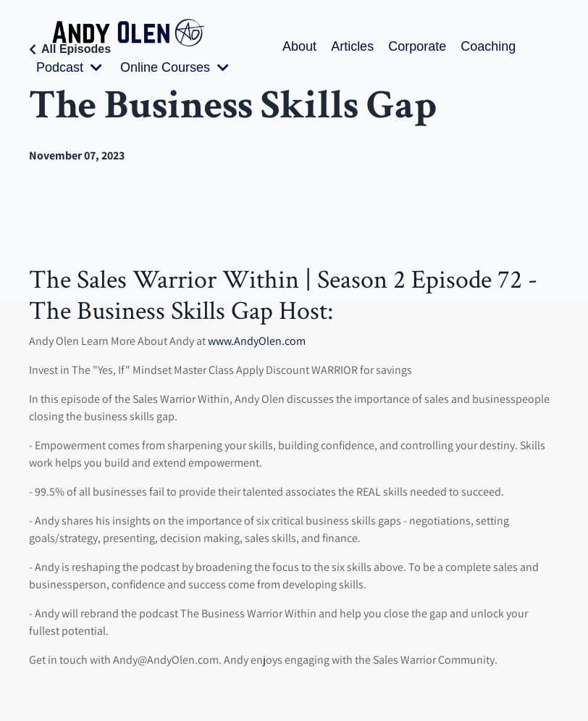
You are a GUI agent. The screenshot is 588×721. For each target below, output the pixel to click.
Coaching (488, 46)
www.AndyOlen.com (257, 341)
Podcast (69, 67)
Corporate (417, 46)
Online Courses (175, 67)
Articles (352, 46)
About (299, 46)
